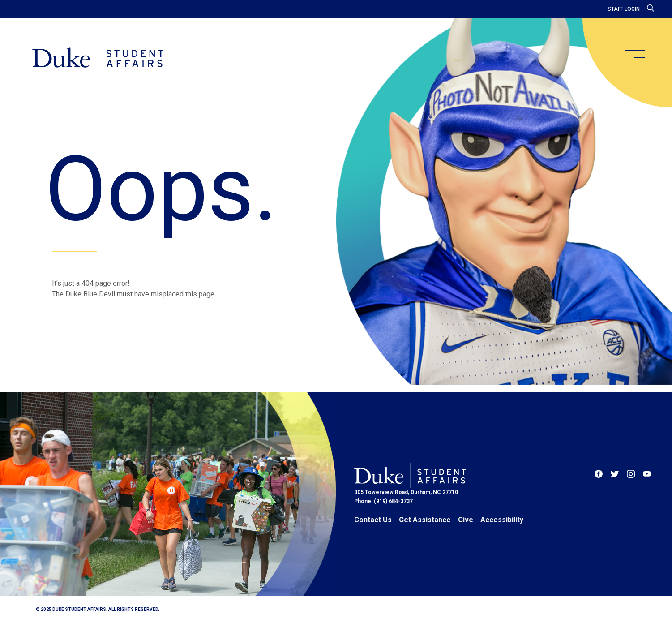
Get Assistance (425, 520)
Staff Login (624, 9)
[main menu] (634, 57)
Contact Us (373, 520)
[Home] (98, 58)
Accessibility (502, 520)
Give (466, 520)
